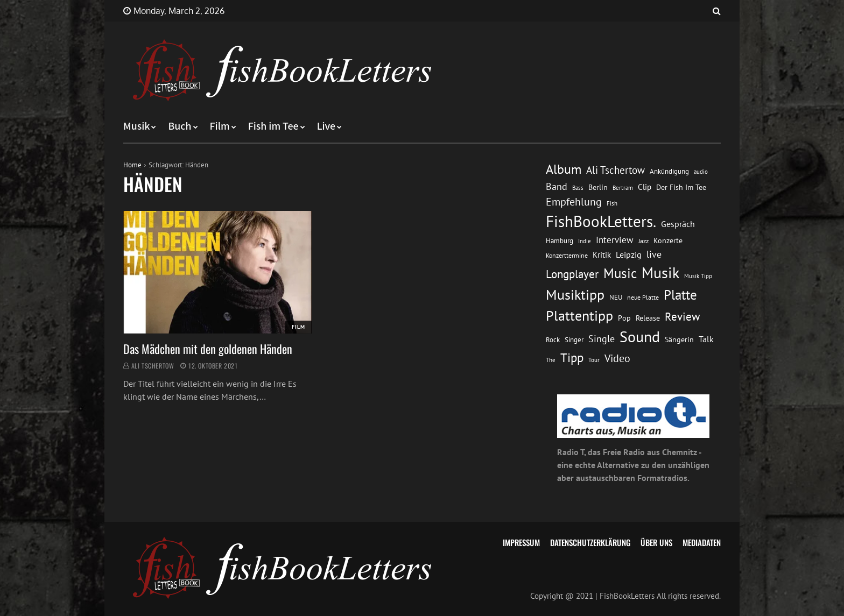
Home (132, 165)
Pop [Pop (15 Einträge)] (624, 318)
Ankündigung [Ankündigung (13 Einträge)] (669, 171)
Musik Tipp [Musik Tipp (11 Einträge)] (698, 276)
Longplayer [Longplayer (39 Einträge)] (572, 274)
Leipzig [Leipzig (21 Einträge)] (629, 254)
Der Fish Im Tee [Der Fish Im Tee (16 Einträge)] (681, 187)
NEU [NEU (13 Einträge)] (616, 297)
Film (220, 126)
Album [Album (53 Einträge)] (564, 169)
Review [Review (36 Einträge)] (682, 317)
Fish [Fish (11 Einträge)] (612, 203)
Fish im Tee (273, 126)
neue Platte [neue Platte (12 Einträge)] (643, 297)
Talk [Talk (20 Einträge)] (706, 339)
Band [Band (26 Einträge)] (557, 186)
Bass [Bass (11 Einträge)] (578, 187)
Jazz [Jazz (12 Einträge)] (643, 241)
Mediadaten (702, 542)
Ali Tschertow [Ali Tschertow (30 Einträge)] (616, 170)
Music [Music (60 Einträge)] (620, 273)
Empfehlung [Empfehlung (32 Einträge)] (574, 201)
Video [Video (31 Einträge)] (617, 358)
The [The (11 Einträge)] (551, 360)
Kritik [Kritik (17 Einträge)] (602, 255)
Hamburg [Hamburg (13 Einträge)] (560, 241)
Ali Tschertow (153, 366)
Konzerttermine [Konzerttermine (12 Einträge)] (567, 255)
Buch (180, 126)
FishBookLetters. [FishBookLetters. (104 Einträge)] (601, 221)
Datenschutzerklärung (590, 542)
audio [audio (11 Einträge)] (701, 171)
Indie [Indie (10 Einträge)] (585, 241)
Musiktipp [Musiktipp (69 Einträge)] (575, 294)
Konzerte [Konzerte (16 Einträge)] (668, 240)
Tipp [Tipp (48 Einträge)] (572, 357)
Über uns (656, 542)
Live (326, 126)
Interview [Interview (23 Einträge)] (615, 240)
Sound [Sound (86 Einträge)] (640, 337)
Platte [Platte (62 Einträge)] (680, 295)
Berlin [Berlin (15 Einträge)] (598, 187)
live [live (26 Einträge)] (654, 254)
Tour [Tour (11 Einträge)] (594, 360)
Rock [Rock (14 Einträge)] (553, 339)
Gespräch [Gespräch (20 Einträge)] (678, 224)
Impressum (521, 542)
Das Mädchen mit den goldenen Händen (208, 349)
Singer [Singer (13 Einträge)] (574, 340)
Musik (136, 126)
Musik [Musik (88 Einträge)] (660, 272)
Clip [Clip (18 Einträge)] (645, 187)
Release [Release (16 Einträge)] (648, 318)
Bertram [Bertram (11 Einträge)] (623, 187)
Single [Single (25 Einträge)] (602, 339)
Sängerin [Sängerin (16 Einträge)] (679, 339)
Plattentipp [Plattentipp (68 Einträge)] (579, 316)
